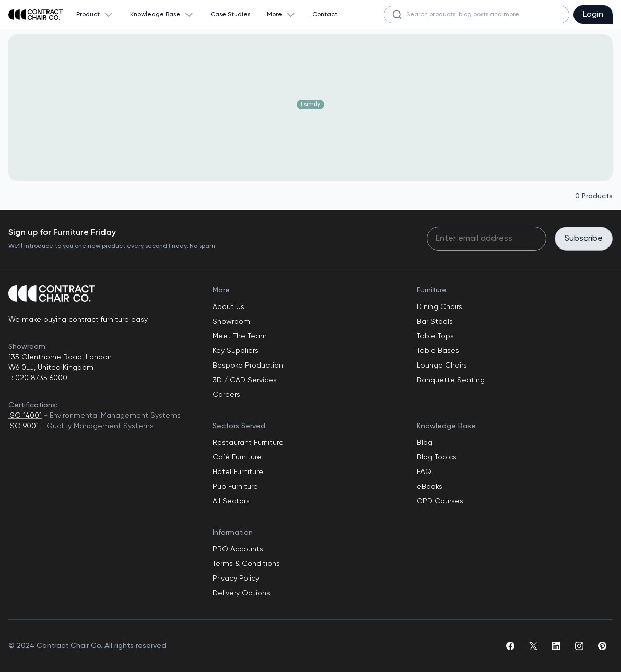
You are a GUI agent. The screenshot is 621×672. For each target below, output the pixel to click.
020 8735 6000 (40, 378)
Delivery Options (241, 593)
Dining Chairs (440, 307)
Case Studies (230, 15)
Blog (425, 443)
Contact (325, 15)
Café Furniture (237, 457)
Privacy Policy (236, 579)
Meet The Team (240, 336)
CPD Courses (440, 501)
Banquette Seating (451, 380)
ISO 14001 (25, 416)
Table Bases (438, 351)
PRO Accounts (238, 549)
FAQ (424, 472)
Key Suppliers (236, 351)
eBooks (430, 487)
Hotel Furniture (238, 472)
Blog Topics (437, 457)
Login (593, 15)
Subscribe (584, 239)
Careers (226, 395)
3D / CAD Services (245, 380)
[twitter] (533, 646)
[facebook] (510, 646)
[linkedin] (556, 646)
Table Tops (435, 336)
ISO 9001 (24, 426)
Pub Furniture (235, 487)
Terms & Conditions (246, 564)
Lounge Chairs (442, 366)
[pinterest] (602, 646)
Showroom (231, 322)
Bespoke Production (248, 366)
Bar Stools (435, 322)
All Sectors (231, 501)
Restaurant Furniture (248, 443)
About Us (229, 307)
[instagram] (579, 646)
